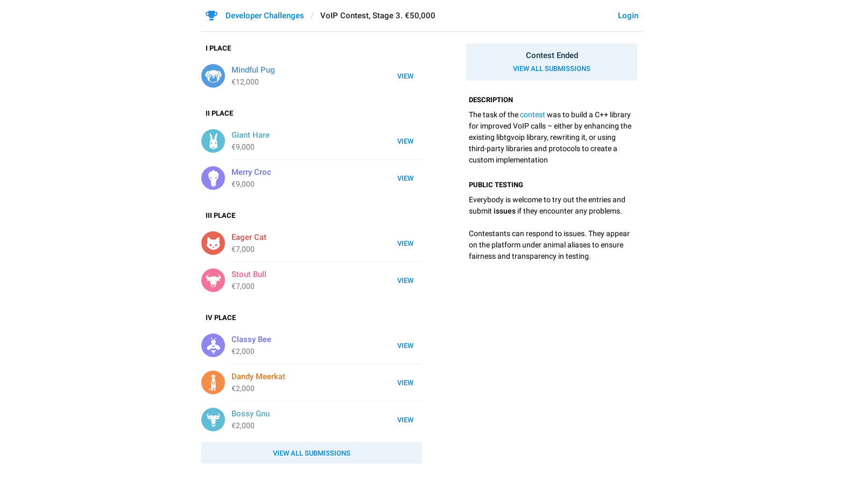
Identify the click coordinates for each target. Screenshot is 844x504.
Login (628, 16)
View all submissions (552, 69)
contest (533, 115)
